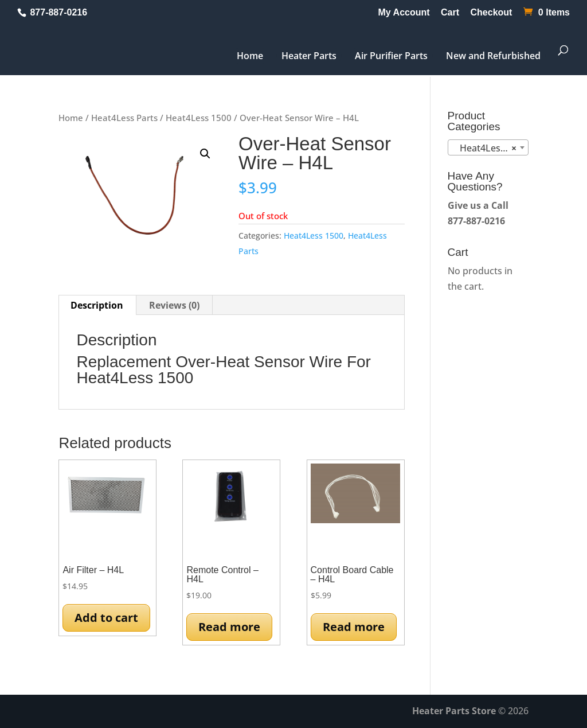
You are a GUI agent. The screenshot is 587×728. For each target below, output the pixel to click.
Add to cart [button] (106, 618)
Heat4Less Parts (124, 118)
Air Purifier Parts (391, 56)
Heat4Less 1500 (199, 118)
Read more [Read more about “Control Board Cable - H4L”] (354, 627)
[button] (205, 154)
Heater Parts (309, 56)
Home (250, 56)
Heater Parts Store (454, 711)
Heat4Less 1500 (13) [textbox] (490, 148)
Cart (450, 13)
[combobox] (488, 147)
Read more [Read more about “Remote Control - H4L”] (229, 627)
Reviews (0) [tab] (174, 305)
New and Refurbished (493, 56)
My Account (404, 13)
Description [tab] (97, 305)
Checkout (492, 13)
